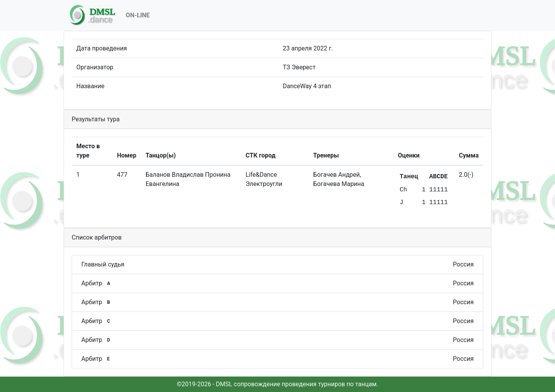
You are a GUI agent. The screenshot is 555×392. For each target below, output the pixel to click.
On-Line (138, 15)
